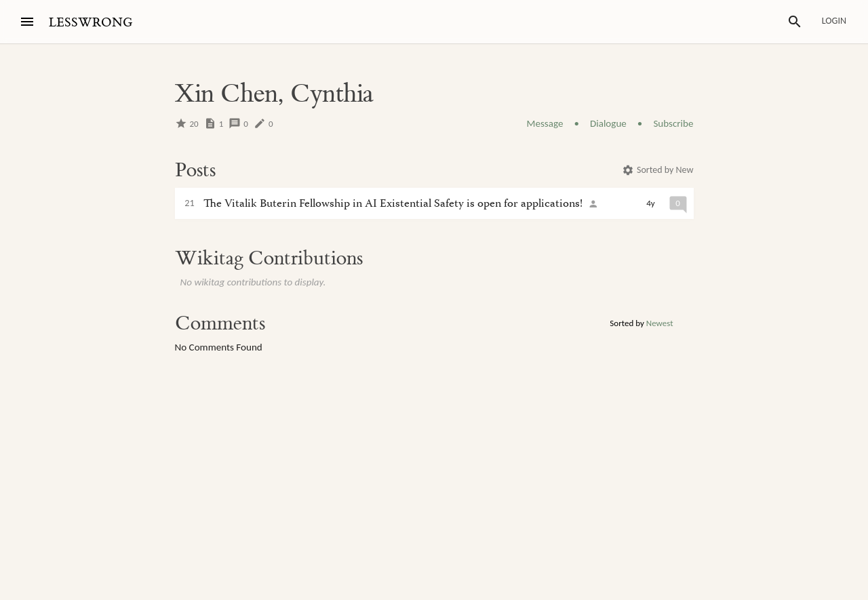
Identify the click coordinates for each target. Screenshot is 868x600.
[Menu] (27, 22)
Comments (220, 323)
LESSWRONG (91, 23)
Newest (660, 323)
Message (545, 123)
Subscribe (673, 123)
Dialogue (608, 123)
